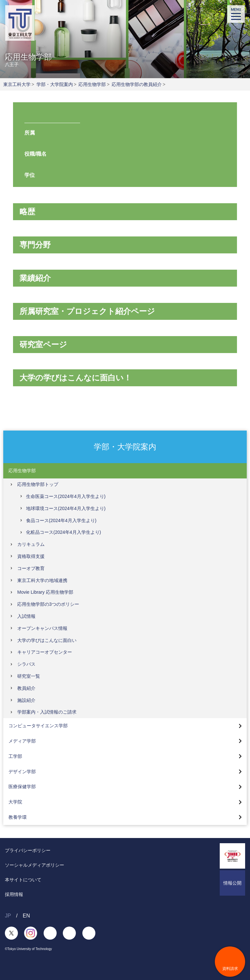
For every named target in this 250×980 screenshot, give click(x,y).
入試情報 (26, 616)
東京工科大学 (17, 84)
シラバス (26, 664)
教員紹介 (26, 688)
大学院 (15, 802)
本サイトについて (23, 880)
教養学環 (18, 817)
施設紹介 (26, 700)
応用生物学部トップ (38, 484)
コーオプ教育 (31, 568)
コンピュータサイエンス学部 (38, 726)
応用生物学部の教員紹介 (137, 84)
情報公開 (232, 883)
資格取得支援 (31, 556)
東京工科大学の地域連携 (42, 580)
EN (26, 916)
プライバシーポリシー (28, 850)
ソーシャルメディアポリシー (35, 865)
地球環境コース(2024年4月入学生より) (66, 508)
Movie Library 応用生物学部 (45, 592)
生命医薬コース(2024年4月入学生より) (66, 496)
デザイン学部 (22, 772)
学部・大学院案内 (55, 84)
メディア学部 (22, 741)
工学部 (15, 756)
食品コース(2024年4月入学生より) (61, 520)
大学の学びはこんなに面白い (47, 640)
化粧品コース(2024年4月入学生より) (63, 532)
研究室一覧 (29, 676)
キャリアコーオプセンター (45, 652)
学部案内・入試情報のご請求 (47, 712)
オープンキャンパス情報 (42, 628)
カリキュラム (31, 544)
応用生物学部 (92, 84)
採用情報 (14, 894)
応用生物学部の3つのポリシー (48, 604)
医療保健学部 (22, 787)
